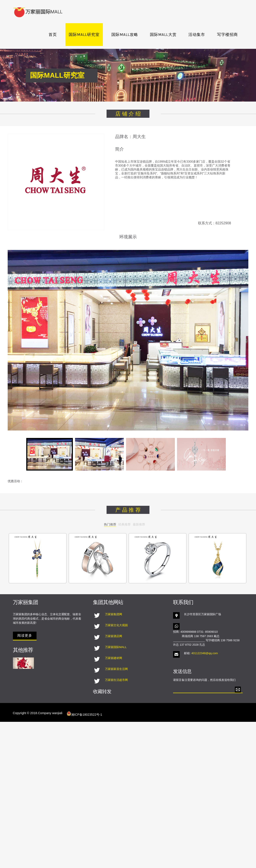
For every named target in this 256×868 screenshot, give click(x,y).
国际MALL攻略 (125, 35)
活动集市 (197, 35)
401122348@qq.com (205, 653)
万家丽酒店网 (114, 636)
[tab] (50, 454)
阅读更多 (25, 635)
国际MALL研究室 (84, 35)
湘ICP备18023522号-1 (84, 714)
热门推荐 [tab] (110, 524)
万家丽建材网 (114, 658)
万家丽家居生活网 (116, 669)
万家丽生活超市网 (116, 680)
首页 (53, 35)
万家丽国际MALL (116, 647)
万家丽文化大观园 (116, 625)
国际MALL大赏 (163, 35)
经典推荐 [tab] (124, 524)
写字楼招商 (227, 35)
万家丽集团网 (114, 614)
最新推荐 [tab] (139, 524)
